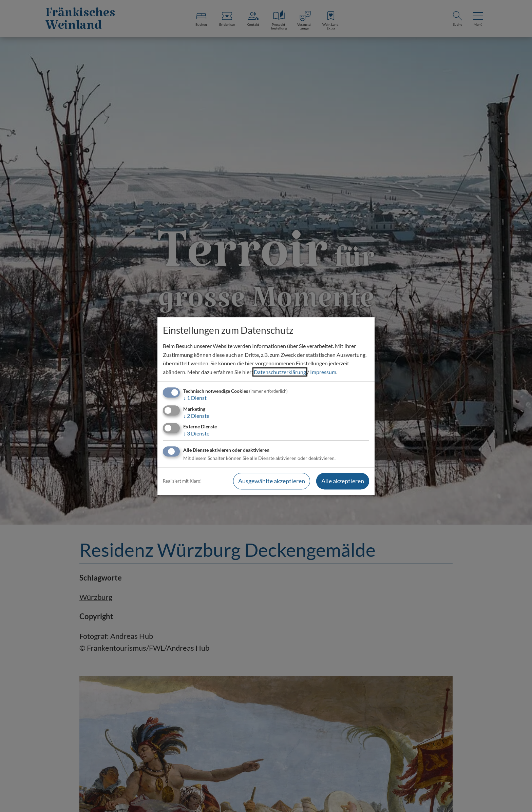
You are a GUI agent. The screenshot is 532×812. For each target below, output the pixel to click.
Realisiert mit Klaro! (182, 481)
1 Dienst (195, 398)
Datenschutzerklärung (280, 372)
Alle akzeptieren (343, 481)
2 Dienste (196, 416)
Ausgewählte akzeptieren (272, 481)
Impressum (323, 372)
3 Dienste (196, 433)
